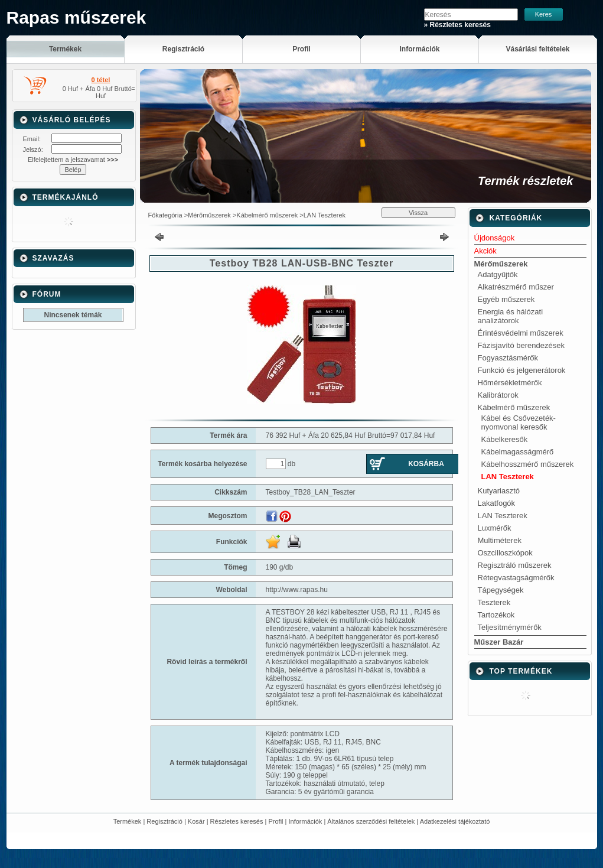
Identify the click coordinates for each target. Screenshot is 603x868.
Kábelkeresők (505, 439)
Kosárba (426, 464)
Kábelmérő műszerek (267, 215)
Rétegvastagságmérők (516, 578)
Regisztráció (164, 821)
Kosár (196, 821)
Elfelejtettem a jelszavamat (73, 160)
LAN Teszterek (325, 215)
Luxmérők (495, 528)
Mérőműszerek (209, 215)
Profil (276, 821)
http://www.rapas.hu (297, 590)
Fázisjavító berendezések (521, 345)
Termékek (128, 821)
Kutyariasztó (499, 491)
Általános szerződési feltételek (371, 821)
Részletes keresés (237, 821)
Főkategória (165, 215)
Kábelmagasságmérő (518, 452)
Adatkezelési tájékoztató (455, 821)
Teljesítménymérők (510, 627)
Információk (306, 821)
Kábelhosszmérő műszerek (528, 464)
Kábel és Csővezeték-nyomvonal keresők (519, 422)
